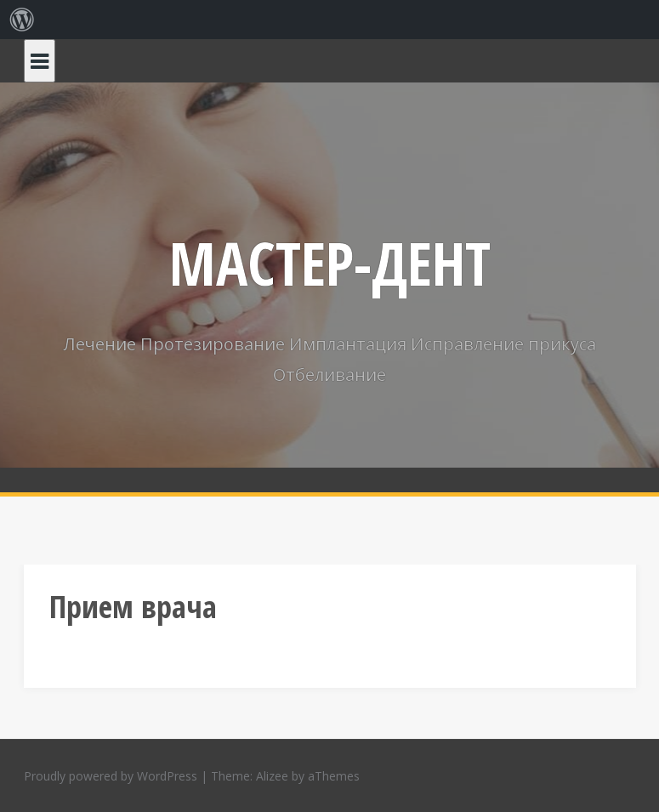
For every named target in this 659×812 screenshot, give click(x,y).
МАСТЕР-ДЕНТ (330, 263)
